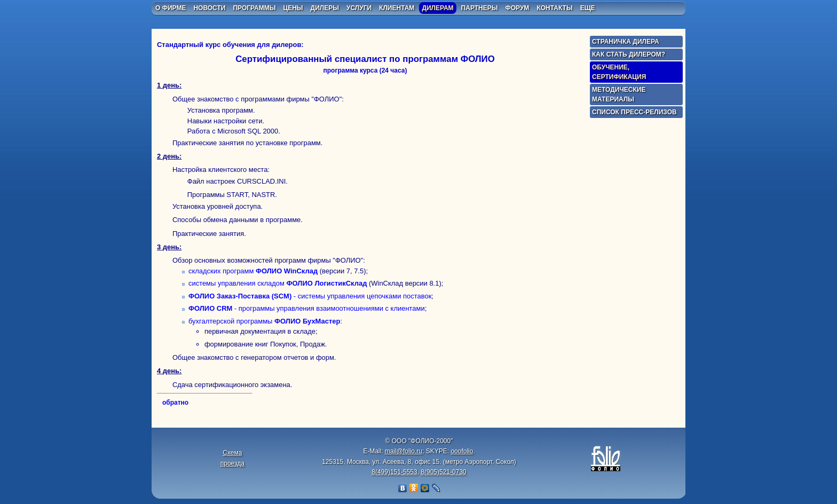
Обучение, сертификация (619, 72)
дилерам (437, 8)
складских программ (253, 271)
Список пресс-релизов (634, 112)
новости (209, 8)
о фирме (171, 8)
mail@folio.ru (404, 451)
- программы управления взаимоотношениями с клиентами (307, 308)
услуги (359, 8)
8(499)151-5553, (395, 472)
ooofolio (462, 451)
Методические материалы (619, 94)
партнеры (480, 8)
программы (254, 8)
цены (293, 8)
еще (588, 8)
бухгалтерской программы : (265, 321)
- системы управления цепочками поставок (310, 296)
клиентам (397, 8)
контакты (554, 8)
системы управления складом (278, 283)
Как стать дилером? (629, 54)
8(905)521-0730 (443, 472)
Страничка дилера (626, 42)
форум (517, 8)
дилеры (325, 8)
